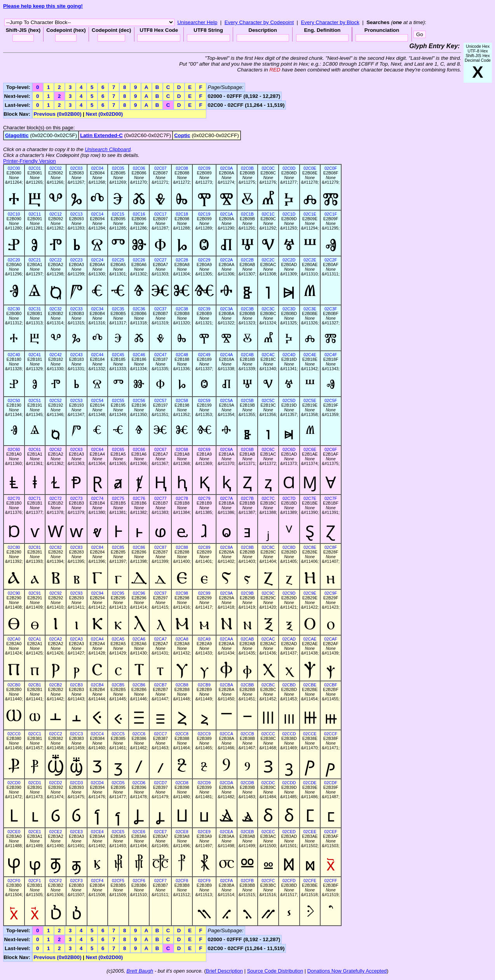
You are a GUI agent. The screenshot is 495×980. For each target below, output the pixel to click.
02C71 (35, 498)
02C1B (247, 214)
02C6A (227, 449)
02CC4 (97, 734)
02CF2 (56, 881)
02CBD (289, 685)
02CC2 (56, 734)
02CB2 (56, 685)
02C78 (182, 498)
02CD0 (14, 783)
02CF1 (35, 881)
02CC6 (139, 734)
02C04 (97, 168)
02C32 (55, 309)
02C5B (247, 400)
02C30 (14, 309)
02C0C (268, 168)
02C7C (268, 498)
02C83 (76, 547)
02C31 (35, 309)
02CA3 (76, 639)
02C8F (331, 547)
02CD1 (35, 783)
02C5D (289, 400)
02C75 (118, 498)
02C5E (310, 400)
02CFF (331, 881)
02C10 (14, 214)
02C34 (97, 309)
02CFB (247, 881)
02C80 (14, 547)
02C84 (97, 547)
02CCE (310, 734)
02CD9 (204, 783)
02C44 (97, 355)
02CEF (331, 832)
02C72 (55, 498)
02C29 (204, 260)
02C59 (204, 400)
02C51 (35, 400)
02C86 (139, 547)
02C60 (14, 449)
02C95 (118, 593)
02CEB (247, 832)
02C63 (76, 449)
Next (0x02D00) (105, 114)
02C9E (310, 593)
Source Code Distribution (275, 971)
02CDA (227, 783)
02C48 (182, 355)
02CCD (289, 734)
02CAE (310, 639)
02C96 (139, 593)
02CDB (247, 783)
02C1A (227, 214)
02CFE (310, 881)
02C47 (160, 355)
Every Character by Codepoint (259, 22)
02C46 (139, 355)
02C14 (97, 214)
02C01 (35, 168)
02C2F (331, 260)
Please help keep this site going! (43, 6)
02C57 (160, 400)
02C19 (204, 214)
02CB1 (35, 685)
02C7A (227, 498)
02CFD (289, 881)
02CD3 (76, 783)
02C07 (160, 168)
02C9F (331, 593)
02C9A (227, 593)
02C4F (331, 355)
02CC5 (118, 734)
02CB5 (118, 685)
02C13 (76, 214)
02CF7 (160, 881)
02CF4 (97, 881)
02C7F (331, 498)
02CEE (310, 832)
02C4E (310, 355)
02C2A (227, 260)
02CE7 (161, 832)
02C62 (55, 449)
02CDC (268, 783)
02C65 (118, 449)
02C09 (204, 168)
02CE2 (56, 832)
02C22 (55, 260)
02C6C (268, 449)
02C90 (14, 593)
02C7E (310, 498)
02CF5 (118, 881)
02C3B (247, 309)
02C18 (182, 214)
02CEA (227, 832)
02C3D (289, 309)
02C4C (268, 355)
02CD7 (160, 783)
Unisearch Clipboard (108, 149)
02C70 (14, 498)
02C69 (204, 449)
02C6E (310, 449)
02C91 (35, 593)
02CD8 (182, 783)
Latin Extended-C (101, 135)
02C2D (289, 260)
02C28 (182, 260)
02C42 (55, 355)
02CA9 (204, 639)
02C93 (76, 593)
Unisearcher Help (197, 22)
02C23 (76, 260)
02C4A (227, 355)
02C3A (227, 309)
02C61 (35, 449)
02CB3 (76, 685)
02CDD (289, 783)
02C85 (118, 547)
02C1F (331, 214)
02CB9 (204, 685)
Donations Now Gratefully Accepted (347, 971)
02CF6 (139, 881)
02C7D (289, 498)
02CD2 (56, 783)
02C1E (310, 214)
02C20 (14, 260)
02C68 (182, 449)
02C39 (204, 309)
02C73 (76, 498)
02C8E (310, 547)
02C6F (331, 449)
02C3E (310, 309)
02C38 (182, 309)
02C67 (160, 449)
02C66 (139, 449)
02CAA (227, 639)
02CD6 (139, 783)
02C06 (139, 168)
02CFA (227, 881)
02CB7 (161, 685)
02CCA (227, 734)
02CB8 (182, 685)
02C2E (310, 260)
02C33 (76, 309)
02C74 (97, 498)
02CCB (247, 734)
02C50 (14, 400)
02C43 (76, 355)
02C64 (97, 449)
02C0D (289, 168)
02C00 (14, 168)
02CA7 (161, 639)
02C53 (76, 400)
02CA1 (35, 639)
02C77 (160, 498)
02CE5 (118, 832)
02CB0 (14, 685)
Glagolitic (17, 135)
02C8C (268, 547)
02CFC (268, 881)
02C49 (204, 355)
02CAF (331, 639)
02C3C (268, 309)
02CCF (331, 734)
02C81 (35, 547)
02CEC (268, 832)
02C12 (55, 214)
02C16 (139, 214)
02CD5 (118, 783)
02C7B (247, 498)
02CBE (310, 685)
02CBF (331, 685)
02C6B (247, 449)
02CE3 (76, 832)
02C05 (118, 168)
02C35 (118, 309)
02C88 (182, 547)
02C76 (139, 498)
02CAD (289, 639)
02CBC (268, 685)
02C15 (118, 214)
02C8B (247, 547)
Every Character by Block (330, 22)
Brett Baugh (140, 971)
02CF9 (204, 881)
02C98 (182, 593)
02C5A (227, 400)
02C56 (139, 400)
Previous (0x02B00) (58, 114)
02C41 (35, 355)
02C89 (204, 547)
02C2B (247, 260)
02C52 (55, 400)
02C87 (160, 547)
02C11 (35, 214)
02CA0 (14, 639)
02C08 (182, 168)
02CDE (310, 783)
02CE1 (35, 832)
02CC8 (182, 734)
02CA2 (56, 639)
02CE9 (204, 832)
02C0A (227, 168)
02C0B (247, 168)
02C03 (76, 168)
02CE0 (14, 832)
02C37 (160, 309)
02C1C (268, 214)
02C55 (118, 400)
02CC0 (14, 734)
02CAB (247, 639)
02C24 (97, 260)
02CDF (331, 783)
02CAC (268, 639)
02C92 (55, 593)
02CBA (227, 685)
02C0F (331, 168)
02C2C (268, 260)
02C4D (289, 355)
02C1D (289, 214)
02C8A (227, 547)
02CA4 (97, 639)
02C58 (182, 400)
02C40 (14, 355)
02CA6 (139, 639)
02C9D (289, 593)
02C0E (310, 168)
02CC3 (76, 734)
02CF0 (14, 881)
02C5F (331, 400)
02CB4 (97, 685)
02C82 (55, 547)
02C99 (204, 593)
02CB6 (139, 685)
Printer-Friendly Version (30, 161)
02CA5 (118, 639)
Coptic (182, 135)
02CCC (268, 734)
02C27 (160, 260)
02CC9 (204, 734)
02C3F (331, 309)
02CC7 (160, 734)
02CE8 (182, 832)
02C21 (35, 260)
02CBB (247, 685)
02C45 (118, 355)
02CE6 (139, 832)
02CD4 (97, 783)
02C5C (268, 400)
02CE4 (97, 832)
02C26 (139, 260)
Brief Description (224, 971)
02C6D (289, 449)
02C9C (268, 593)
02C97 (160, 593)
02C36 (139, 309)
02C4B (247, 355)
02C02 (55, 168)
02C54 (97, 400)
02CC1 (35, 734)
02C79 (204, 498)
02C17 (160, 214)
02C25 (118, 260)
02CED (289, 832)
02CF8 (182, 881)
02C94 (97, 593)
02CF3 (77, 881)
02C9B (247, 593)
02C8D (289, 547)
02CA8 (182, 639)
